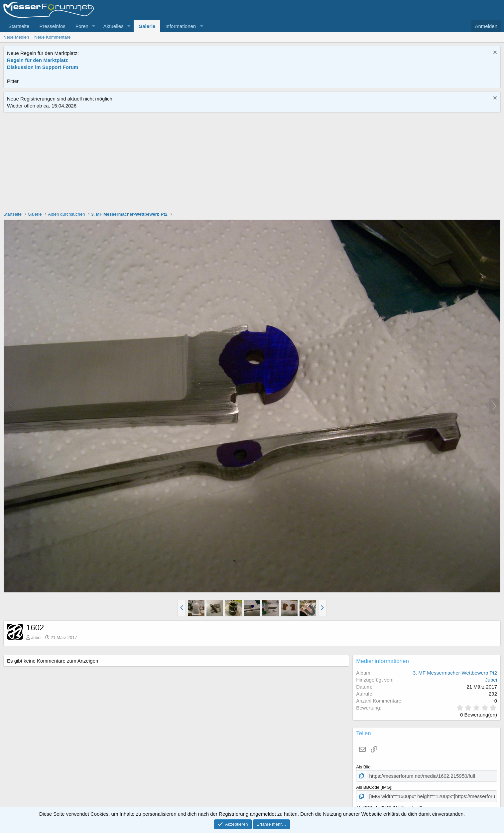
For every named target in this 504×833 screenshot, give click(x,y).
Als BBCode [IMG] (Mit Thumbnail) (389, 806)
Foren (82, 26)
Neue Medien (16, 37)
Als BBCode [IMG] (374, 786)
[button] (94, 26)
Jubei (36, 637)
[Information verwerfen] (494, 53)
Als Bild (363, 767)
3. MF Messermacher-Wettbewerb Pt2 (455, 673)
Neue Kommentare (52, 37)
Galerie (147, 26)
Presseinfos (52, 26)
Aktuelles (114, 26)
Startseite (19, 26)
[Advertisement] (252, 163)
